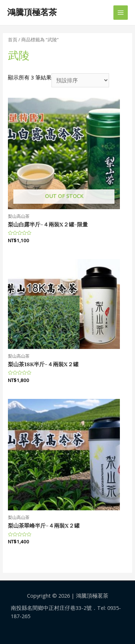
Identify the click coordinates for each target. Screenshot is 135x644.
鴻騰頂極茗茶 (32, 12)
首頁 (13, 40)
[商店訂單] (80, 80)
